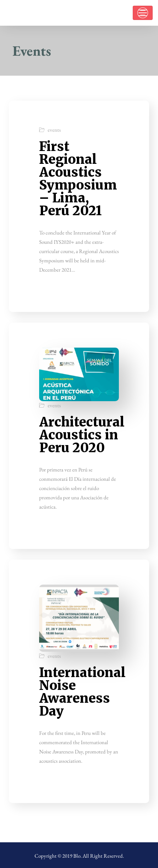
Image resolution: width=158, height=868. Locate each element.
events (54, 130)
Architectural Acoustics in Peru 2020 (82, 435)
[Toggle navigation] (143, 13)
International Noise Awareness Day (82, 692)
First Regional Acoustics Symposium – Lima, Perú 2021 (78, 179)
